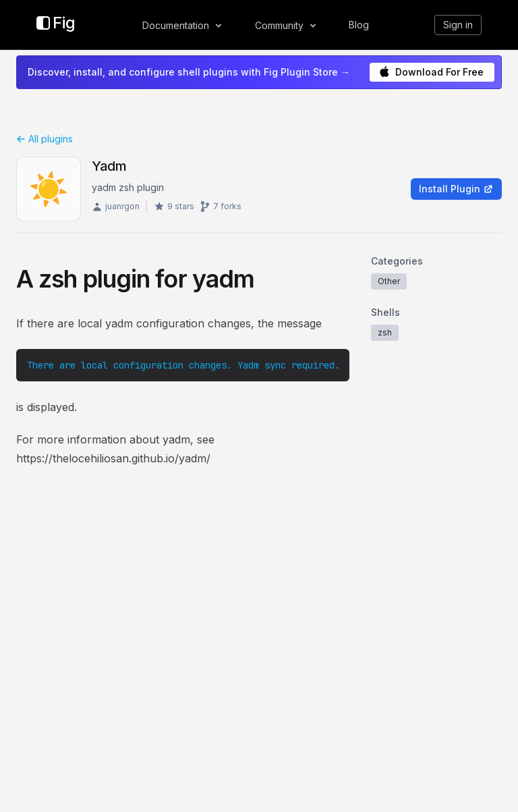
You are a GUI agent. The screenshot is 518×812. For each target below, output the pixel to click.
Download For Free (431, 72)
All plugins (45, 139)
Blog (359, 25)
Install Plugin (456, 189)
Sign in (458, 25)
